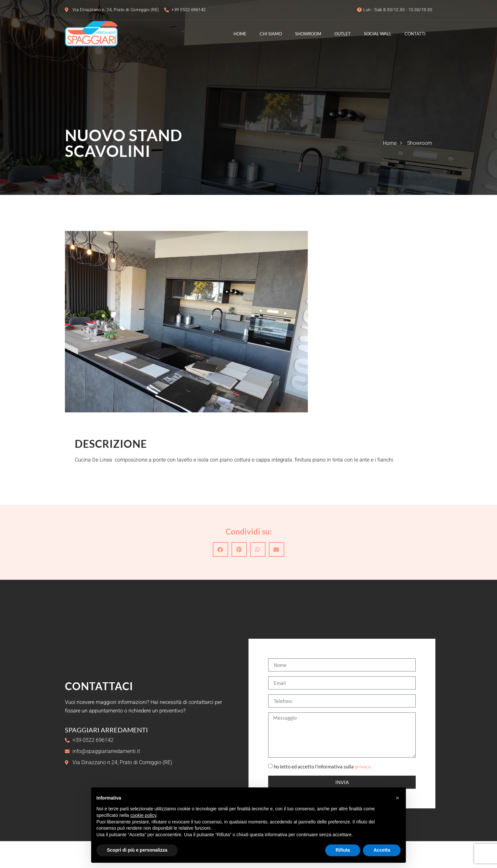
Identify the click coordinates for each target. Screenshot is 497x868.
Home (240, 34)
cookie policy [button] (143, 815)
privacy (363, 767)
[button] (220, 549)
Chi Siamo (271, 34)
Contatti (415, 34)
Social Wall (378, 34)
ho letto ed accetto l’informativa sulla (322, 767)
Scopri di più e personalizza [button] (137, 850)
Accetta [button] (382, 850)
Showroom (308, 34)
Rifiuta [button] (343, 850)
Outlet (343, 34)
